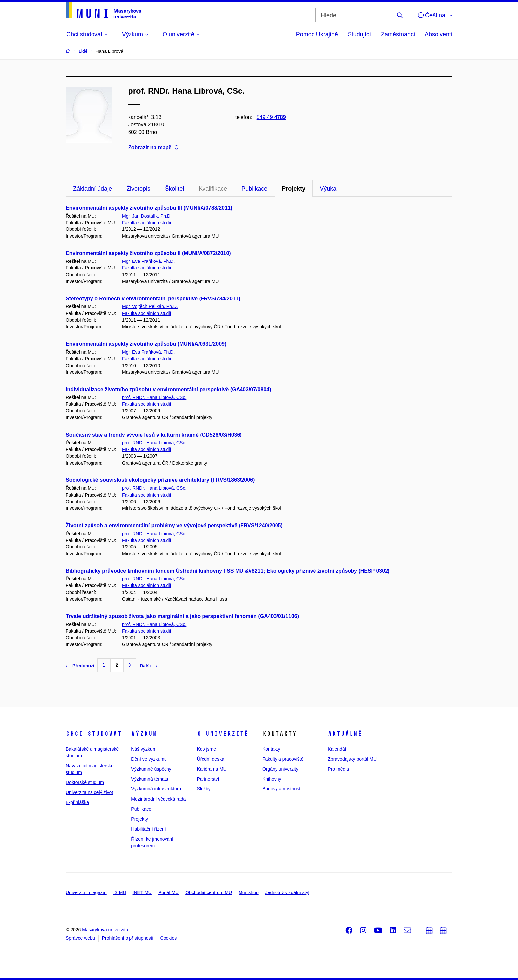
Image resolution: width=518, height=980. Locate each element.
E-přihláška (77, 802)
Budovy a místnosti (282, 789)
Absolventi (439, 34)
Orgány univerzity (280, 769)
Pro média (338, 769)
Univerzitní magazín (86, 892)
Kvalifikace (213, 189)
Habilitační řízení (148, 829)
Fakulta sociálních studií (147, 223)
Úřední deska (211, 759)
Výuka (328, 189)
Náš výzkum (144, 749)
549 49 (271, 117)
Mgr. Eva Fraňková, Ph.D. (148, 261)
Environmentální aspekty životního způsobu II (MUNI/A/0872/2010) (148, 253)
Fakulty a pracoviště (283, 759)
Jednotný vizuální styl (287, 892)
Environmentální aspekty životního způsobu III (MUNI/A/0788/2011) (149, 208)
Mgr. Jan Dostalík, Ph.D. (147, 216)
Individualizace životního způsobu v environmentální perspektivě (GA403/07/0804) (168, 389)
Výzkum (144, 734)
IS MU (120, 892)
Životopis (138, 189)
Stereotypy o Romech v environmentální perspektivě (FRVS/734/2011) (153, 299)
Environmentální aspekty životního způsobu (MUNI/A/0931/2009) (146, 344)
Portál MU (168, 892)
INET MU (142, 892)
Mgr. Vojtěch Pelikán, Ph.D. (150, 306)
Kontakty (271, 749)
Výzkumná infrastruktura (156, 789)
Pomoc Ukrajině (317, 34)
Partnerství (208, 779)
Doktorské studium (85, 782)
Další (148, 666)
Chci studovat (94, 734)
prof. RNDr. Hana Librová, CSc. (154, 397)
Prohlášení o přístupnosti (128, 938)
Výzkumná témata (150, 779)
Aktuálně (345, 734)
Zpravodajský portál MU (352, 759)
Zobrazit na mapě (153, 148)
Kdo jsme (206, 749)
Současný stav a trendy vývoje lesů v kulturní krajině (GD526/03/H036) (154, 435)
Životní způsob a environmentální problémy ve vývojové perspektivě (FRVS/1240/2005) (174, 525)
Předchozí (80, 666)
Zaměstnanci (398, 34)
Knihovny (272, 779)
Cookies (169, 938)
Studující (359, 34)
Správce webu (80, 938)
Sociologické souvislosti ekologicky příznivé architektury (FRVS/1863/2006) (160, 480)
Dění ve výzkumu (149, 759)
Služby (204, 789)
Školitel (174, 189)
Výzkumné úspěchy (151, 769)
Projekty (294, 189)
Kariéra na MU (212, 769)
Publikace (254, 189)
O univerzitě (223, 734)
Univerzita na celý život (89, 792)
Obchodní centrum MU (209, 892)
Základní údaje (92, 189)
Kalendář (337, 749)
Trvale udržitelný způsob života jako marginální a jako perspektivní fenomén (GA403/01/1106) (182, 616)
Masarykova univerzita (105, 930)
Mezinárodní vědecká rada (158, 799)
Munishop (249, 892)
